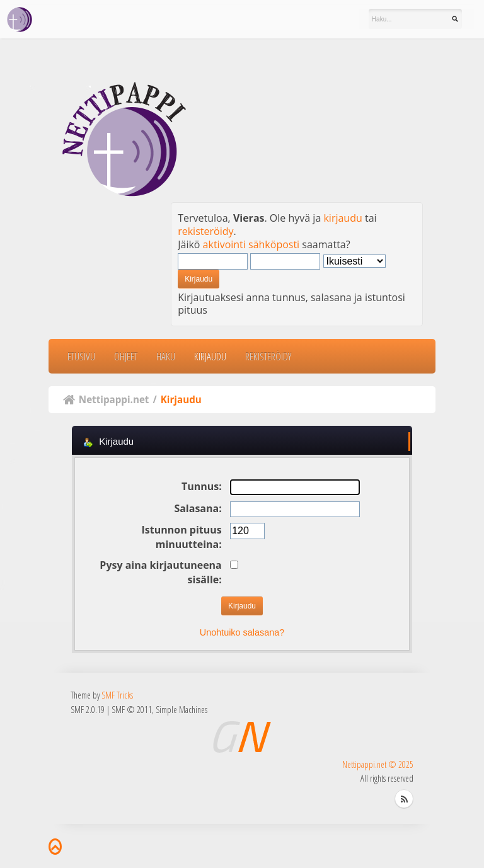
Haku (166, 356)
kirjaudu (343, 218)
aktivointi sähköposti (251, 244)
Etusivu (81, 356)
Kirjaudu (210, 356)
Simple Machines (181, 710)
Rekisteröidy (268, 356)
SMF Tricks (117, 695)
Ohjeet (126, 356)
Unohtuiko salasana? (242, 632)
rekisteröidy (205, 231)
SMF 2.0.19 (88, 710)
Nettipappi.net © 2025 (378, 764)
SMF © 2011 (132, 710)
